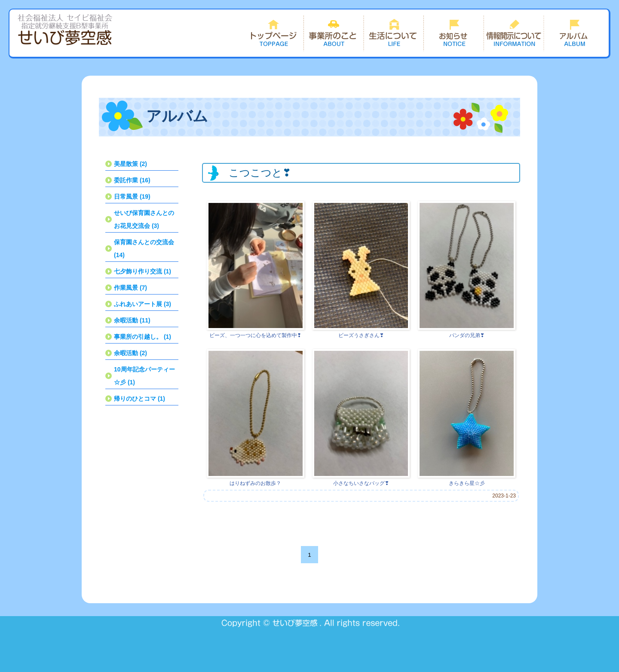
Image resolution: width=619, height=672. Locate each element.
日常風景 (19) (132, 196)
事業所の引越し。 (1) (142, 337)
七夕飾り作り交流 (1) (142, 271)
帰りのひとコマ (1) (139, 399)
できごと (574, 33)
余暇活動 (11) (132, 320)
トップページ (273, 33)
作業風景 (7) (130, 288)
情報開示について (514, 33)
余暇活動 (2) (130, 353)
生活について (394, 33)
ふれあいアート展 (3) (142, 304)
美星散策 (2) (130, 164)
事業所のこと (334, 33)
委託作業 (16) (132, 180)
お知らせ (454, 33)
